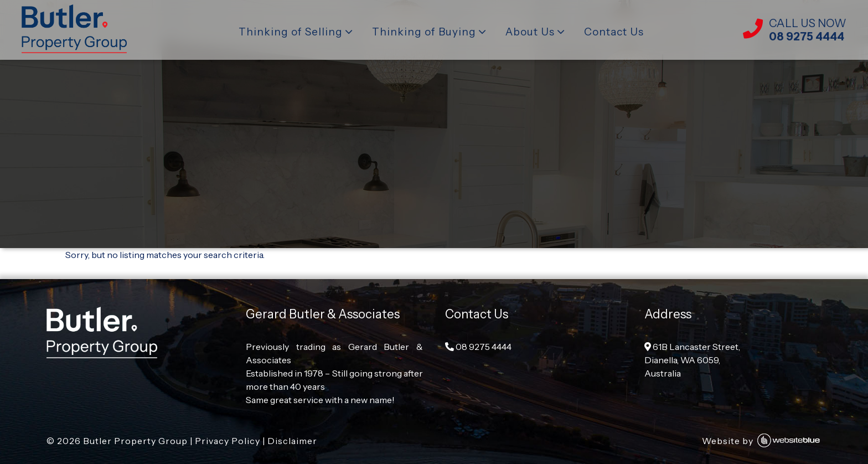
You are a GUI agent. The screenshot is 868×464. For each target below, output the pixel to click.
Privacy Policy (228, 441)
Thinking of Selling (291, 32)
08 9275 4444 (478, 347)
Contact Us (614, 32)
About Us (530, 32)
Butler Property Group (135, 441)
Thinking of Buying (424, 32)
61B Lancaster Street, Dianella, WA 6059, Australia (692, 360)
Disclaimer (292, 441)
